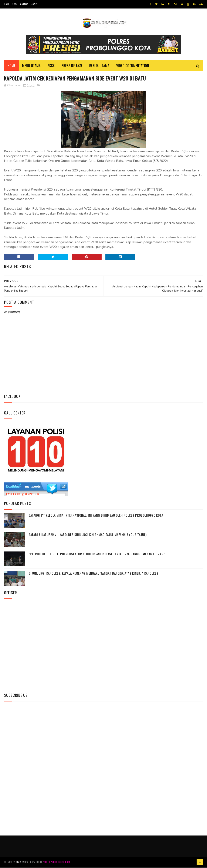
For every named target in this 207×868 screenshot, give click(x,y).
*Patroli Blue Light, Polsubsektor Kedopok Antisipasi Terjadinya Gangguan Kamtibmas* (97, 554)
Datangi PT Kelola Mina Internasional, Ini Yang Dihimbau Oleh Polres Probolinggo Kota (96, 516)
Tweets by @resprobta (23, 495)
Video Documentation (133, 66)
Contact (24, 4)
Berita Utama (99, 66)
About (34, 4)
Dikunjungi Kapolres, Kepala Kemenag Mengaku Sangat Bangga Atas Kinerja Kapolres (93, 574)
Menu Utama (31, 66)
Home (7, 4)
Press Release (72, 66)
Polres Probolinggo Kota (56, 863)
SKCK (15, 4)
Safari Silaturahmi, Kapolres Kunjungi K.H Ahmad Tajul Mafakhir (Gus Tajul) (88, 535)
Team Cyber (22, 863)
